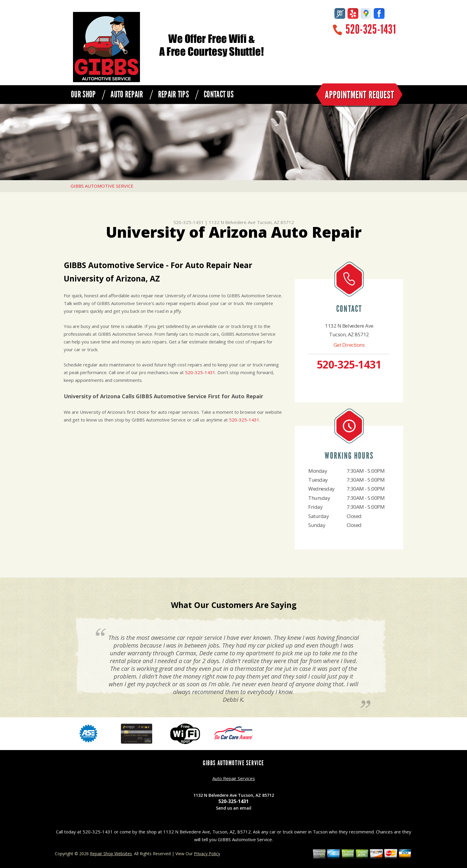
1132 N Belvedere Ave (232, 222)
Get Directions (349, 345)
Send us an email (234, 808)
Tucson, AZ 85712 (275, 222)
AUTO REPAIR (127, 94)
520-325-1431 (371, 29)
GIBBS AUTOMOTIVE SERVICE (102, 186)
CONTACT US (219, 94)
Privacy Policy (207, 854)
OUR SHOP (83, 94)
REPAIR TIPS (173, 94)
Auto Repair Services (234, 778)
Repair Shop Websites (111, 854)
